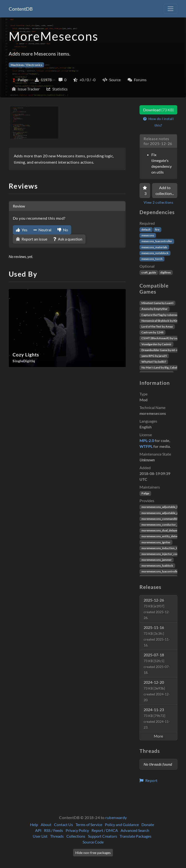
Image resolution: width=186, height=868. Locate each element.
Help (34, 824)
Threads (57, 836)
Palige (145, 493)
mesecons (148, 235)
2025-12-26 (157, 609)
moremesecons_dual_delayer (160, 530)
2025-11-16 (157, 636)
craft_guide (149, 272)
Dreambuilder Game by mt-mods (162, 350)
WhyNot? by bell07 (154, 362)
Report (149, 780)
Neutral (42, 230)
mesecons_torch (152, 259)
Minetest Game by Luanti (157, 303)
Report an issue (32, 239)
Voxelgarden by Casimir (156, 344)
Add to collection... (165, 190)
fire (157, 229)
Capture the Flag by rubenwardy (162, 315)
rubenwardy (116, 817)
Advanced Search (135, 830)
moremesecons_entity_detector (162, 536)
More (158, 736)
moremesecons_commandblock (162, 519)
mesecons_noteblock (155, 253)
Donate (148, 824)
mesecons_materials (154, 247)
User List (40, 836)
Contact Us (63, 824)
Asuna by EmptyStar (155, 309)
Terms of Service (89, 824)
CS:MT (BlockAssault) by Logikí (161, 338)
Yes (22, 230)
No (63, 230)
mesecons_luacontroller (157, 241)
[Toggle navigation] (170, 9)
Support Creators (102, 836)
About (46, 824)
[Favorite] (145, 191)
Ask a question (68, 239)
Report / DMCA (105, 830)
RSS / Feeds (54, 830)
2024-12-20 (157, 691)
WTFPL (146, 446)
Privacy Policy (77, 830)
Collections (76, 836)
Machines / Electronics (27, 65)
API (38, 830)
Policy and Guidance (122, 824)
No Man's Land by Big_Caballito (161, 367)
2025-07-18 (157, 663)
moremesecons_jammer (157, 560)
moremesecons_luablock (157, 566)
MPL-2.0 (147, 440)
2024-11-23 (157, 718)
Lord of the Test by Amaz (157, 326)
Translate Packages (136, 836)
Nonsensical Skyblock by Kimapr (162, 321)
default (146, 229)
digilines (166, 272)
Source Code (93, 842)
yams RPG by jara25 (154, 356)
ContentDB (21, 9)
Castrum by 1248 (152, 332)
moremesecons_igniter (156, 542)
